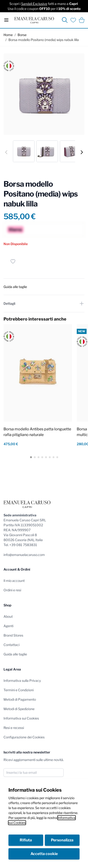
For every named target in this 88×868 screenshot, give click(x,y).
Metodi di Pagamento (20, 699)
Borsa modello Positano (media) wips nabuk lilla (44, 40)
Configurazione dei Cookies (24, 737)
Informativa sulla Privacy (22, 681)
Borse (22, 35)
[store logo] (34, 20)
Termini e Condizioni (19, 690)
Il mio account (14, 581)
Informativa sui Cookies (21, 718)
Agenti (8, 626)
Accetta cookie (44, 854)
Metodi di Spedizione (19, 709)
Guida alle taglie (15, 654)
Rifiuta (26, 840)
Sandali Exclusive (34, 4)
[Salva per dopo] (13, 261)
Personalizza (62, 840)
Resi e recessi (14, 728)
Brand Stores (13, 635)
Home (8, 35)
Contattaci (11, 645)
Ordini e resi (12, 590)
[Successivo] (82, 152)
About (8, 616)
